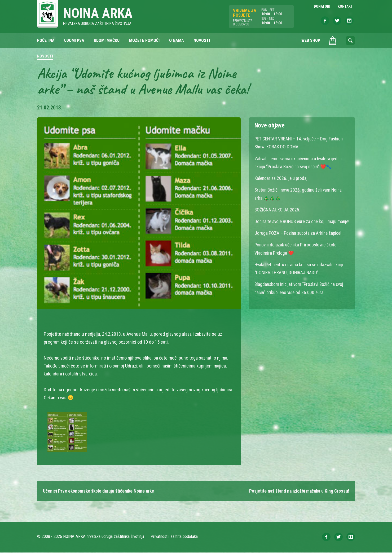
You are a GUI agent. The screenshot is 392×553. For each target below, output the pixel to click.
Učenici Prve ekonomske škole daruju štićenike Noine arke (100, 491)
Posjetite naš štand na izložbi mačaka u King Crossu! (297, 491)
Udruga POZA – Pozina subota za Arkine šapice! (299, 241)
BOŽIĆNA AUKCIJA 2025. (278, 210)
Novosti (45, 57)
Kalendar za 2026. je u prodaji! (283, 178)
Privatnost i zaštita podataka (174, 537)
